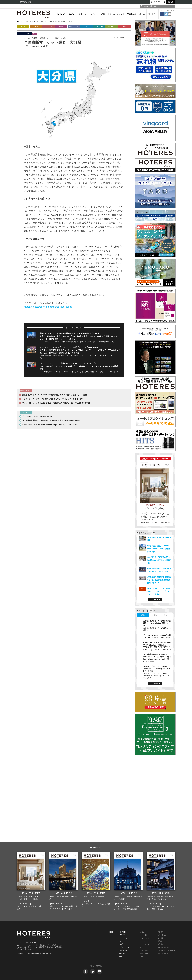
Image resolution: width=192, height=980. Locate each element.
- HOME (110, 932)
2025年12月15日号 (128, 893)
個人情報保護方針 (163, 947)
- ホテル (122, 953)
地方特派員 (132, 14)
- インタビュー (124, 938)
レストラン (36, 26)
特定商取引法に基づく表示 (166, 950)
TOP (21, 21)
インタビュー (83, 14)
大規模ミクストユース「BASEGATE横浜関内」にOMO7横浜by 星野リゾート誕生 (69, 333)
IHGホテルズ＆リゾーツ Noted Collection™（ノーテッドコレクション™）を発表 (159, 591)
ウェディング (48, 26)
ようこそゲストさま (158, 2)
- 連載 (121, 944)
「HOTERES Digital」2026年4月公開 (37, 416)
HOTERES (61, 14)
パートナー (153, 14)
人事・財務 (99, 26)
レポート (95, 14)
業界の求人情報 (25, 2)
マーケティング (74, 26)
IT (86, 26)
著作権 (160, 941)
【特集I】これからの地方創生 (93, 897)
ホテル (142, 14)
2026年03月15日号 (31, 893)
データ (61, 26)
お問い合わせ (162, 935)
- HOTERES (123, 932)
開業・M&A (112, 26)
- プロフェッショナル (127, 947)
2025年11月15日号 (161, 893)
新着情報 (160, 932)
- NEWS (122, 935)
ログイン (171, 2)
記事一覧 (28, 21)
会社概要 (160, 938)
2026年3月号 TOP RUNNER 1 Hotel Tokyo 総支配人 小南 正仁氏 (50, 425)
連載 (103, 14)
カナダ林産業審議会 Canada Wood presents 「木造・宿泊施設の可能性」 (52, 420)
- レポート (123, 941)
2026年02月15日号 (63, 893)
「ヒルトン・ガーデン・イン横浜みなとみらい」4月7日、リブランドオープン (68, 363)
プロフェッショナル (116, 14)
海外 (124, 26)
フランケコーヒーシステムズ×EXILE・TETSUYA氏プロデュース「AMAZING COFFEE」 (72, 347)
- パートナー (124, 956)
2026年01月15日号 (96, 893)
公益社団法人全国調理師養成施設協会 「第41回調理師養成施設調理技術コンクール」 (159, 580)
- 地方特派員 (124, 950)
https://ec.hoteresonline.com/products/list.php (48, 307)
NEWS (71, 14)
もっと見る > (155, 600)
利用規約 (160, 944)
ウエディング (145, 938)
